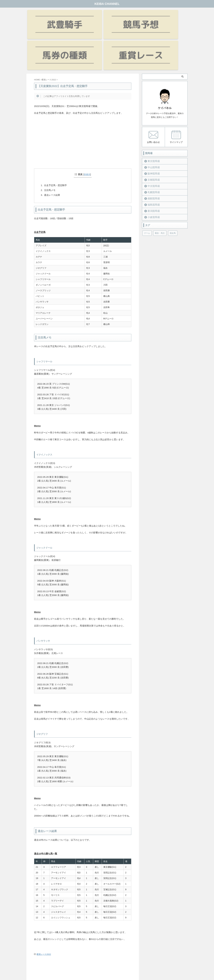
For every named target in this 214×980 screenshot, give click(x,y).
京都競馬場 (152, 135)
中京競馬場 (152, 141)
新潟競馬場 (152, 166)
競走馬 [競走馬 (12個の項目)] (173, 188)
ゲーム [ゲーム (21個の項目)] (147, 188)
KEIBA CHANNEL (107, 4)
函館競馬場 (152, 153)
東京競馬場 (152, 116)
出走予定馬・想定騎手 (55, 140)
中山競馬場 (152, 122)
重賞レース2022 (44, 909)
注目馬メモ (50, 145)
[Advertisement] (83, 101)
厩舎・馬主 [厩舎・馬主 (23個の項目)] (160, 188)
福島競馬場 (152, 160)
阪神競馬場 (152, 128)
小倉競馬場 (152, 172)
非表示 (87, 130)
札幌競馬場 (152, 147)
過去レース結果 (52, 150)
